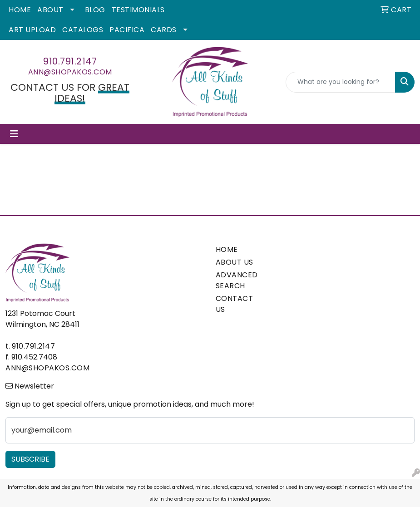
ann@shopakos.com (70, 72)
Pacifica (127, 30)
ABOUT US (235, 262)
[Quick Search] (341, 82)
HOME (227, 249)
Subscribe (30, 459)
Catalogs (83, 30)
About (50, 10)
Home (20, 10)
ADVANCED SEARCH (237, 280)
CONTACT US (235, 304)
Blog (95, 10)
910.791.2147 (70, 61)
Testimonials (138, 10)
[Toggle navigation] (14, 134)
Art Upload (32, 30)
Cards (164, 30)
